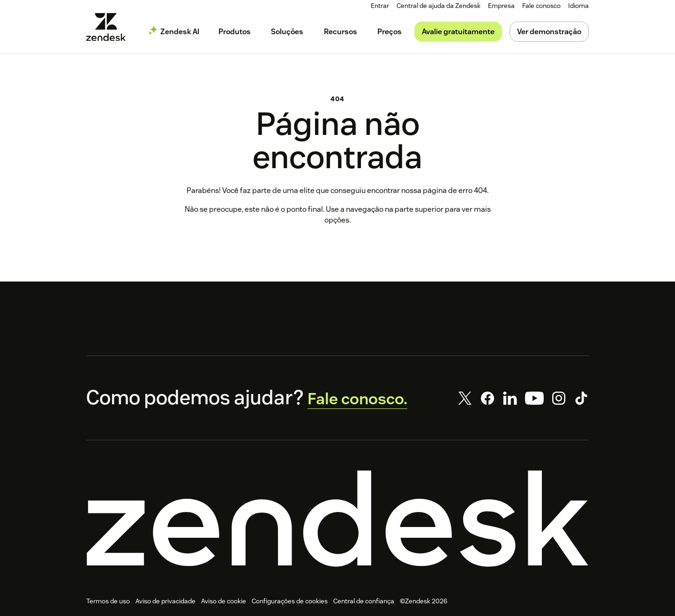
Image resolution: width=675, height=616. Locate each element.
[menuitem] (502, 6)
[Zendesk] (337, 511)
